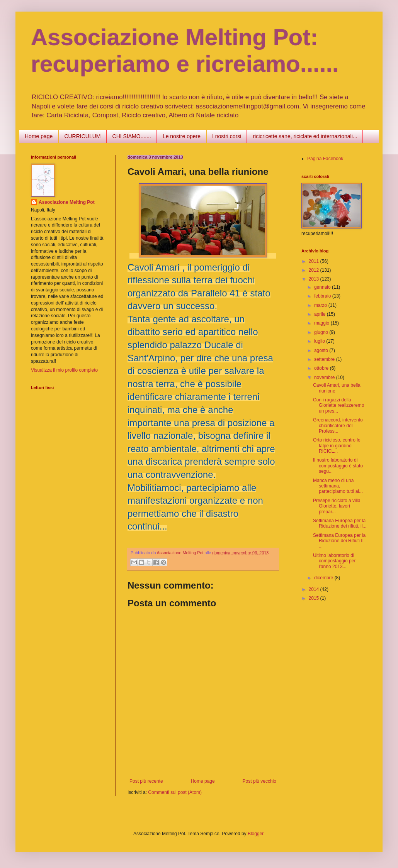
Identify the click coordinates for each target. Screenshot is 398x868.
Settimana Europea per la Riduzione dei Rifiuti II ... (339, 541)
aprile (321, 314)
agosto (322, 350)
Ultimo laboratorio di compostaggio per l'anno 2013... (334, 561)
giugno (322, 332)
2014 (315, 589)
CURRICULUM (82, 136)
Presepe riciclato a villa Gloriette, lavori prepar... (337, 506)
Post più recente (146, 781)
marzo (321, 305)
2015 (315, 598)
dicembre (324, 578)
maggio (322, 323)
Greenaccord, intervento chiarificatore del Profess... (338, 426)
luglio (320, 341)
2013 (315, 279)
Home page (39, 136)
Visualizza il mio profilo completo (64, 370)
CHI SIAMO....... (132, 136)
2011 (315, 261)
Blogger (256, 834)
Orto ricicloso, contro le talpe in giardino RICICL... (337, 446)
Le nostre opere (182, 136)
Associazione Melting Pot (67, 202)
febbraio (323, 296)
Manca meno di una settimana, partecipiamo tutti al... (338, 486)
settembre (325, 359)
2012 (315, 270)
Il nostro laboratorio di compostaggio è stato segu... (338, 466)
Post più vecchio (259, 781)
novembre (325, 377)
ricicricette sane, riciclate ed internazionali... (305, 136)
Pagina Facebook (325, 159)
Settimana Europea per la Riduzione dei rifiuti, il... (340, 523)
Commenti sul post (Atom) (175, 792)
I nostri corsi (227, 136)
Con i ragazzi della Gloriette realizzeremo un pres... (338, 405)
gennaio (323, 287)
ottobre (322, 368)
